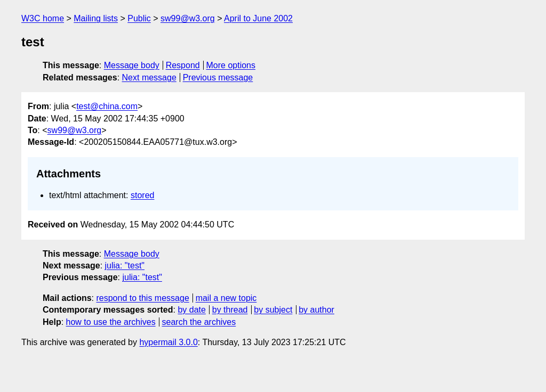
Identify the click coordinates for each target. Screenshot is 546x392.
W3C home (43, 18)
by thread (230, 310)
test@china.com (107, 106)
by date (191, 310)
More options (231, 65)
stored (142, 195)
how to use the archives (111, 322)
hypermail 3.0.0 (168, 342)
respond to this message (142, 298)
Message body (132, 65)
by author (316, 310)
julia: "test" (125, 266)
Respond (183, 65)
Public (139, 18)
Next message (149, 77)
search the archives (199, 322)
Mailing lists (96, 18)
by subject (273, 310)
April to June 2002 (258, 18)
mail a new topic (226, 298)
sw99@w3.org (188, 18)
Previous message (218, 77)
